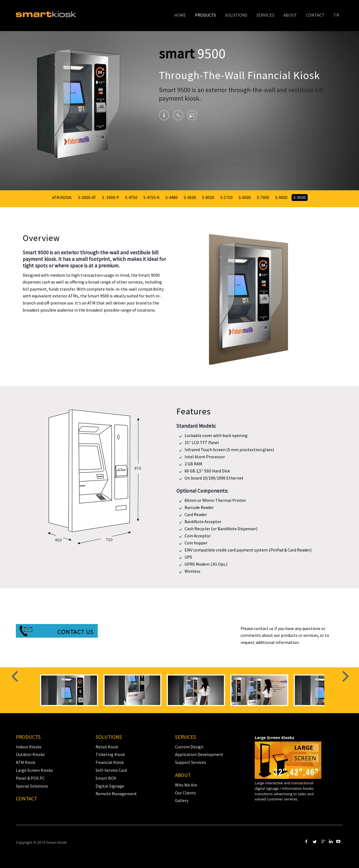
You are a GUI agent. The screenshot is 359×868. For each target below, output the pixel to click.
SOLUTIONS (236, 15)
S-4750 (131, 198)
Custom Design (189, 747)
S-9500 (300, 198)
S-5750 (226, 198)
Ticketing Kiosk (110, 754)
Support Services (191, 762)
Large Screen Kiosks (34, 770)
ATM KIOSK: (62, 198)
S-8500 (208, 198)
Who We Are (186, 785)
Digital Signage (110, 786)
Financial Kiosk (110, 762)
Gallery (182, 800)
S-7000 (263, 198)
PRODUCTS (205, 15)
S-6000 (245, 198)
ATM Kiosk (26, 762)
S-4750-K (151, 198)
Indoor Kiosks (29, 747)
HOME (180, 15)
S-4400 (172, 198)
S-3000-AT (87, 198)
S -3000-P (111, 198)
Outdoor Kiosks (30, 754)
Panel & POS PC (30, 778)
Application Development (199, 754)
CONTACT (315, 15)
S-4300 (190, 198)
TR (336, 15)
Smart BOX (106, 778)
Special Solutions (32, 786)
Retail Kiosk (107, 747)
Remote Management (116, 794)
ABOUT (290, 15)
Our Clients (186, 793)
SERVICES (265, 15)
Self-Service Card (111, 770)
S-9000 (281, 198)
